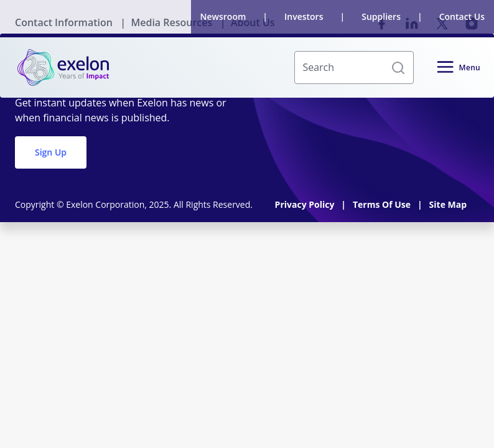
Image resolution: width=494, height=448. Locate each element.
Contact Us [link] (462, 16)
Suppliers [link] (381, 16)
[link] (63, 68)
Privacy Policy (306, 204)
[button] (398, 68)
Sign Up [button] (51, 152)
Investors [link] (304, 16)
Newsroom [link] (223, 16)
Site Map (448, 204)
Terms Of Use (383, 204)
